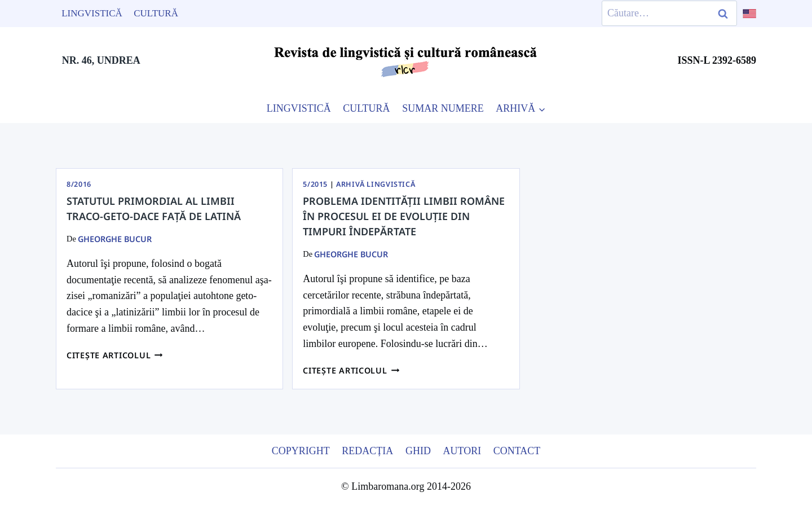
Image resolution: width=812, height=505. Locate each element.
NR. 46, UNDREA (101, 60)
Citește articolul (115, 355)
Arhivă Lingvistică (376, 184)
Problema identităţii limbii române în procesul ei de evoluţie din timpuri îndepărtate (404, 216)
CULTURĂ (366, 108)
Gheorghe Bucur (115, 239)
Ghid (418, 451)
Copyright (301, 451)
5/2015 (315, 184)
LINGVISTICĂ (299, 108)
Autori (462, 451)
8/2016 (79, 184)
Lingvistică (92, 13)
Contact (517, 451)
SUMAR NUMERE (443, 108)
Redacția (367, 451)
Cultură (156, 13)
